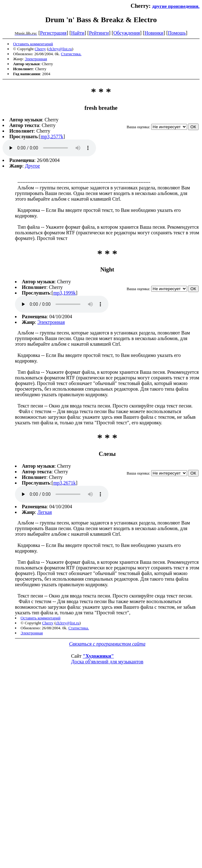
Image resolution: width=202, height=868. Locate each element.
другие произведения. (176, 6)
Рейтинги (99, 33)
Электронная (36, 59)
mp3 (49, 148)
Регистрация (53, 33)
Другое (32, 166)
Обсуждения (127, 33)
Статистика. (71, 54)
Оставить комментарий (33, 44)
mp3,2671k (65, 483)
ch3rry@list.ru (60, 49)
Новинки (154, 33)
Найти (78, 33)
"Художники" (98, 656)
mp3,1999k (65, 293)
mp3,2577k (52, 137)
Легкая (45, 512)
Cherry (40, 49)
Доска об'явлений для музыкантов (107, 662)
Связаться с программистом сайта (107, 644)
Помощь (177, 33)
